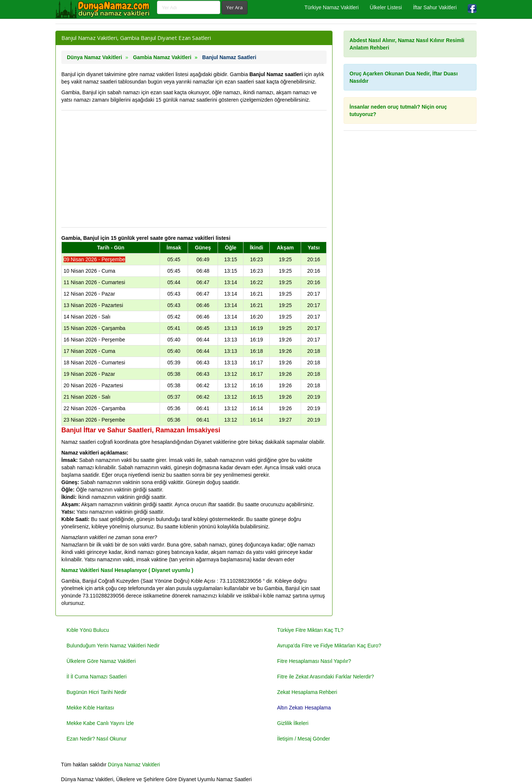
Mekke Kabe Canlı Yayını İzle (100, 723)
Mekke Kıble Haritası (90, 708)
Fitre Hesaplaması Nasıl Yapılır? (314, 661)
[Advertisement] (194, 169)
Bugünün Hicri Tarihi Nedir (96, 692)
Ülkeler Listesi (386, 7)
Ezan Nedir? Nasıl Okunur (97, 739)
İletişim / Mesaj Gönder (303, 739)
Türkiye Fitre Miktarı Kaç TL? (310, 630)
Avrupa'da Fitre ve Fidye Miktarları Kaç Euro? (329, 646)
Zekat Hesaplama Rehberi (307, 692)
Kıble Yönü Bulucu (88, 630)
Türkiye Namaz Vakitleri (332, 7)
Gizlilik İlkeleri (293, 723)
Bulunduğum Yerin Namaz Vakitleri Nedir (113, 646)
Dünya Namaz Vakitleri (134, 765)
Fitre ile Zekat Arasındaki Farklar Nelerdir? (325, 677)
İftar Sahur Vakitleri (435, 7)
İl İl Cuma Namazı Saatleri (97, 677)
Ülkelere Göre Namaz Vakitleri (101, 661)
